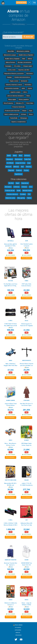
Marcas (18, 633)
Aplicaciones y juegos (10, 55)
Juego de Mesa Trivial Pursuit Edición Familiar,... (11, 405)
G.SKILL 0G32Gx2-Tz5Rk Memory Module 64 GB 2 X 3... (11, 524)
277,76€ (26, 490)
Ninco (11, 440)
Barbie (9, 156)
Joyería (30, 88)
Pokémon (19, 170)
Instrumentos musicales (12, 88)
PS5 (29, 194)
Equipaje (9, 77)
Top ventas (18, 628)
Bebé (24, 59)
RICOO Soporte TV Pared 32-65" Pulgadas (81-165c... (26, 325)
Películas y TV (20, 103)
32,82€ (27, 609)
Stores (31, 114)
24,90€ (11, 609)
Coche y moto (12, 70)
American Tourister (11, 560)
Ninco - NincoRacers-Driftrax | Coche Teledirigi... (11, 444)
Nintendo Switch (27, 191)
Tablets (29, 198)
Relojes (24, 111)
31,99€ (27, 330)
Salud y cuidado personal (11, 114)
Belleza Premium (10, 62)
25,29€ (27, 370)
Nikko (11, 361)
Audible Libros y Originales (26, 55)
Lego (29, 163)
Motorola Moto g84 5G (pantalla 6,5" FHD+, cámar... (11, 245)
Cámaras (24, 187)
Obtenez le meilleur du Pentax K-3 (11, 604)
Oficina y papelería (24, 99)
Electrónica (30, 74)
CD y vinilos (17, 66)
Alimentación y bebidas (23, 51)
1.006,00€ (11, 529)
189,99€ (11, 290)
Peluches (29, 167)
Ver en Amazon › (11, 258)
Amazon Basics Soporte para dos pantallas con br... (26, 365)
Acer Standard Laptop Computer (27, 245)
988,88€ (11, 330)
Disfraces (27, 156)
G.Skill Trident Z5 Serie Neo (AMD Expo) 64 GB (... (11, 325)
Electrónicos (19, 159)
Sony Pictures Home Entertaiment (11, 480)
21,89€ (27, 450)
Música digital (12, 99)
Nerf (22, 167)
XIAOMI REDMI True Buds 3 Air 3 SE (27, 564)
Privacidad (19, 635)
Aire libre (11, 183)
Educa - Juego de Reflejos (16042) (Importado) (26, 604)
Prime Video (30, 103)
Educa (26, 600)
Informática (28, 85)
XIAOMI (26, 560)
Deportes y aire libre (24, 70)
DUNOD (11, 600)
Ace (26, 520)
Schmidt (26, 440)
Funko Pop (27, 159)
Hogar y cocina (14, 81)
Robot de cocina (10, 198)
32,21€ (11, 410)
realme (26, 480)
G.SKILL (11, 321)
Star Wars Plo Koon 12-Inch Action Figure (26, 405)
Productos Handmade (18, 107)
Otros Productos (8, 103)
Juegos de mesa (20, 163)
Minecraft (8, 167)
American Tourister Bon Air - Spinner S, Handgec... (11, 564)
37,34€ (11, 370)
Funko (26, 281)
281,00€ (26, 410)
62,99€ (11, 450)
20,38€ (11, 490)
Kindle (19, 191)
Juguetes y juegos (15, 92)
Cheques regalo (28, 66)
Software (24, 114)
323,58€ (11, 250)
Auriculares (8, 187)
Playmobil (11, 170)
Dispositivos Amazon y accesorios (14, 74)
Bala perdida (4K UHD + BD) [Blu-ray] (11, 484)
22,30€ (27, 290)
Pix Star (11, 281)
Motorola (11, 241)
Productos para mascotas (12, 111)
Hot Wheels (10, 163)
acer (26, 241)
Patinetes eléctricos (12, 194)
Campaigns (8, 66)
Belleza (30, 59)
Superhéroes (18, 174)
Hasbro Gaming (11, 400)
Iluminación (24, 81)
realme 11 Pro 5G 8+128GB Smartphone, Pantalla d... (27, 484)
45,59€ (27, 569)
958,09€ (26, 250)
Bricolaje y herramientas (25, 62)
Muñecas (16, 167)
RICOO (26, 321)
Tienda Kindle (14, 118)
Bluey (21, 156)
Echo (31, 187)
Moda (28, 96)
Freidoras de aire (10, 191)
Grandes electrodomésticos (22, 77)
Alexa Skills (11, 51)
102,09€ (11, 569)
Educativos (10, 159)
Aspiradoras (25, 183)
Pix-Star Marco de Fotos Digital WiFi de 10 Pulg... (11, 285)
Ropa (31, 111)
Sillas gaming (21, 198)
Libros (25, 92)
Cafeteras (16, 187)
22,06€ (27, 529)
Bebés (15, 156)
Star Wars (26, 400)
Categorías (18, 630)
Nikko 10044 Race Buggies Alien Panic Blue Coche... (11, 365)
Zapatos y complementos (19, 122)
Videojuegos (24, 118)
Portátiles (23, 194)
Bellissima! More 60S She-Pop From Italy (26, 524)
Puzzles (26, 170)
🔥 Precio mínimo (18, 625)
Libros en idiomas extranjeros (16, 96)
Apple (18, 183)
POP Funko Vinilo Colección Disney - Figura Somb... (26, 285)
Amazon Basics (27, 360)
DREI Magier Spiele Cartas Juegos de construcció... (26, 444)
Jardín (23, 88)
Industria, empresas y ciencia (14, 85)
